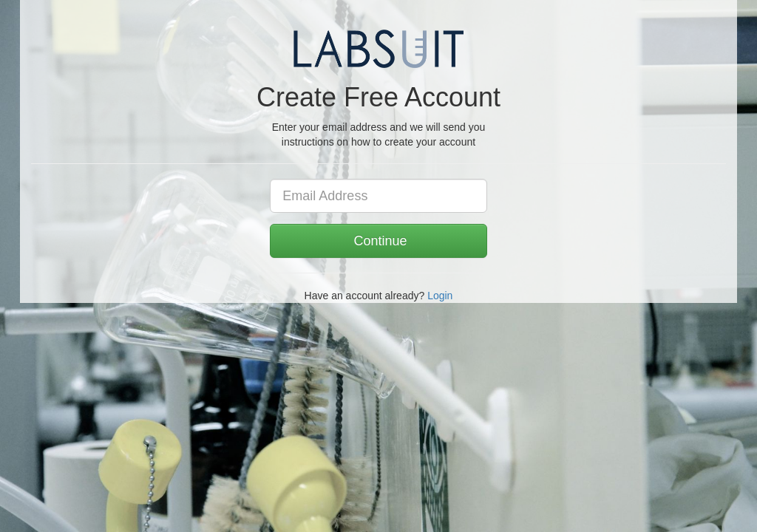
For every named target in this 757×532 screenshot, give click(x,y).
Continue (378, 241)
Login (440, 296)
